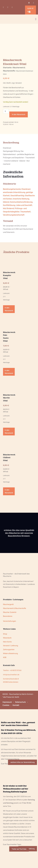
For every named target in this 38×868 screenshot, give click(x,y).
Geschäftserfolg (17, 211)
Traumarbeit (25, 227)
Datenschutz (20, 717)
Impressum (7, 717)
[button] (29, 3)
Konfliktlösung (9, 220)
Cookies (6, 720)
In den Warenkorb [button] (9, 324)
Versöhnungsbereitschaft (14, 230)
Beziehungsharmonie (12, 204)
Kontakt (16, 720)
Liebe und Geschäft (24, 220)
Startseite (7, 83)
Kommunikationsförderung (21, 217)
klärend (6, 217)
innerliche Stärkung (21, 214)
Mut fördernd (9, 224)
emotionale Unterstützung (14, 208)
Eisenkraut (26, 204)
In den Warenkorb (19, 130)
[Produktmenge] (6, 127)
